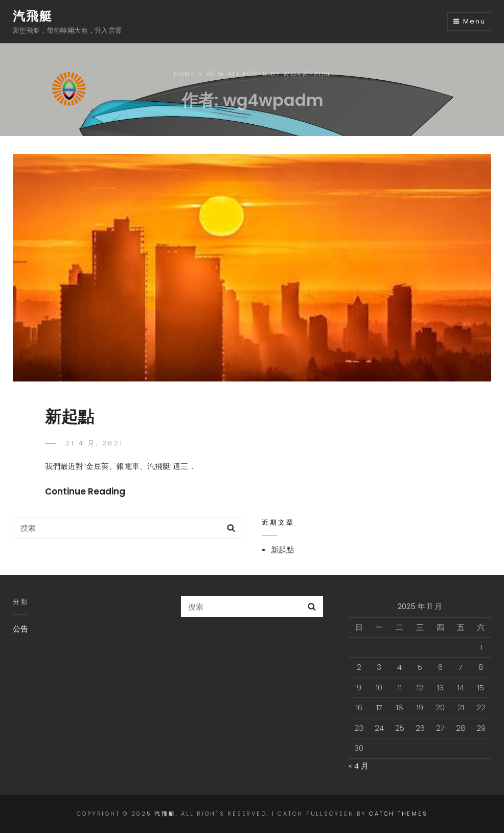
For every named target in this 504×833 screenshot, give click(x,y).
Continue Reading (85, 491)
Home (185, 74)
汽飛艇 (32, 16)
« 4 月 (359, 766)
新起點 (70, 416)
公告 (20, 629)
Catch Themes (398, 814)
